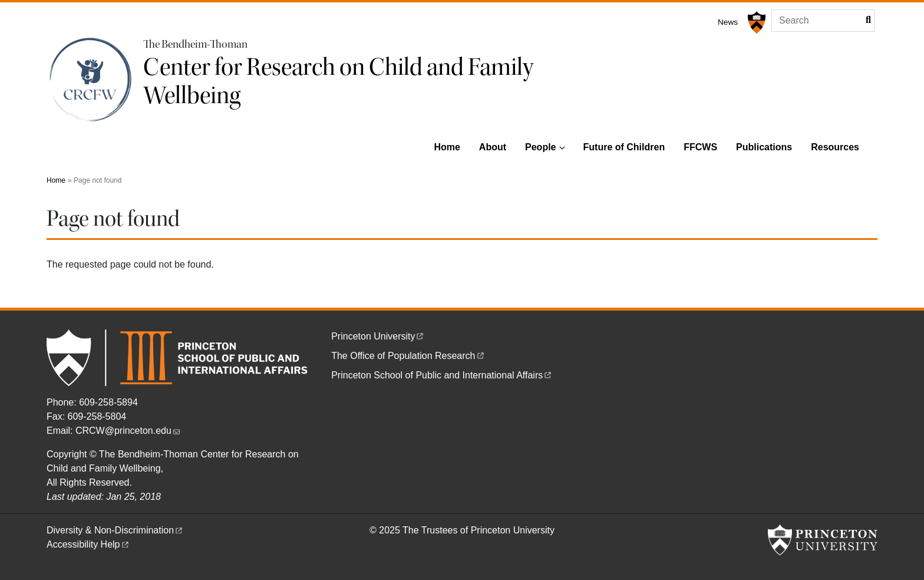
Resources (835, 147)
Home (447, 147)
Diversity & (115, 530)
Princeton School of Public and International (442, 375)
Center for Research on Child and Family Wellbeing (338, 81)
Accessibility (88, 544)
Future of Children (624, 147)
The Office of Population (408, 356)
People (540, 147)
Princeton (378, 336)
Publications (764, 147)
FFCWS (700, 147)
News (728, 22)
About (493, 147)
